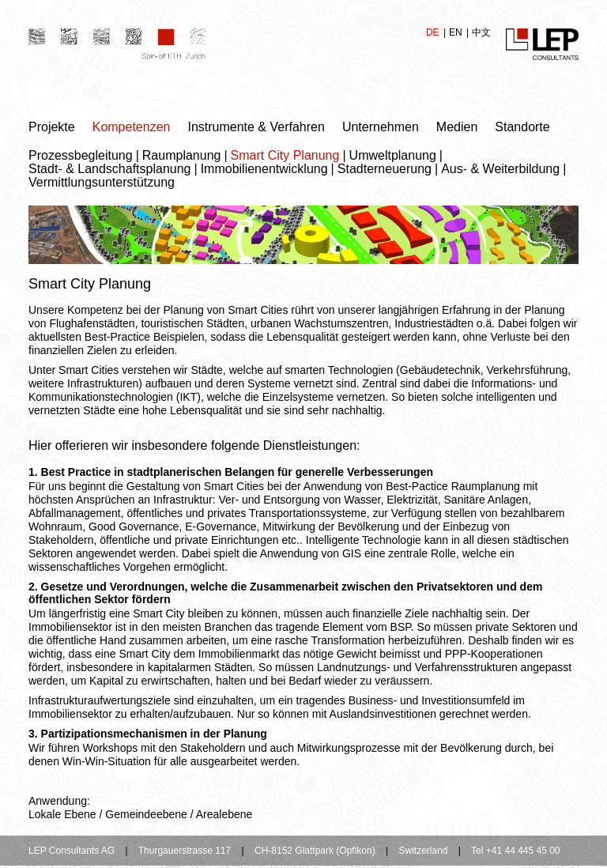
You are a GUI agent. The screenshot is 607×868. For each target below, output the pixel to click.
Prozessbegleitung (81, 155)
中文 (481, 32)
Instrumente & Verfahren (256, 127)
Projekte (52, 127)
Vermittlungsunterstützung (102, 182)
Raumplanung (182, 155)
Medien (457, 127)
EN (457, 32)
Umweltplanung (393, 155)
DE (434, 32)
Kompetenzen (132, 127)
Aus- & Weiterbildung (500, 169)
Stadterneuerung (385, 169)
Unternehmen (381, 127)
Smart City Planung (285, 155)
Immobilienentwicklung (264, 169)
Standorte (522, 127)
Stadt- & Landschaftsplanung (109, 169)
